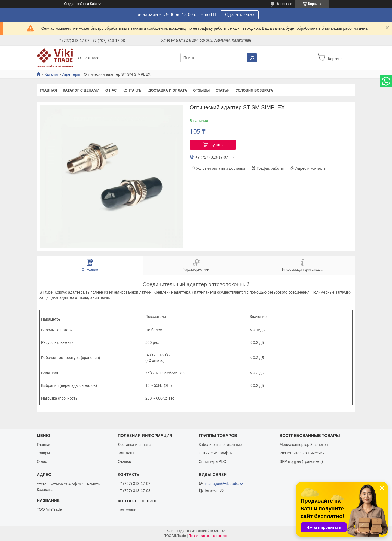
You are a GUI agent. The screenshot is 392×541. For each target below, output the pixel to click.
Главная (48, 90)
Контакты (132, 90)
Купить (216, 145)
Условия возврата (255, 90)
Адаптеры (71, 74)
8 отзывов (285, 4)
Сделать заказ (240, 15)
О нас (111, 90)
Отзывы (201, 90)
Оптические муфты (216, 453)
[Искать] (252, 58)
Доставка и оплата (168, 90)
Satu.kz (219, 531)
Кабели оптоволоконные (220, 445)
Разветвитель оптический (302, 453)
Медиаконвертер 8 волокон (304, 445)
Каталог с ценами (81, 90)
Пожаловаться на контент (208, 536)
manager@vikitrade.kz (224, 484)
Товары (43, 453)
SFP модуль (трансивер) (301, 461)
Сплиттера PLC (212, 461)
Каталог (51, 74)
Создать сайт (74, 4)
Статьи (223, 90)
